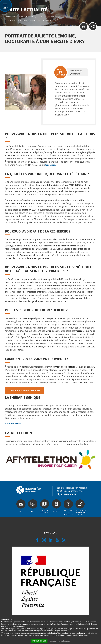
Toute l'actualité (47, 17)
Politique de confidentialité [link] (59, 641)
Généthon (50, 165)
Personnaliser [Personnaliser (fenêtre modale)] (39, 641)
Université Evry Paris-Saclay (19, 17)
